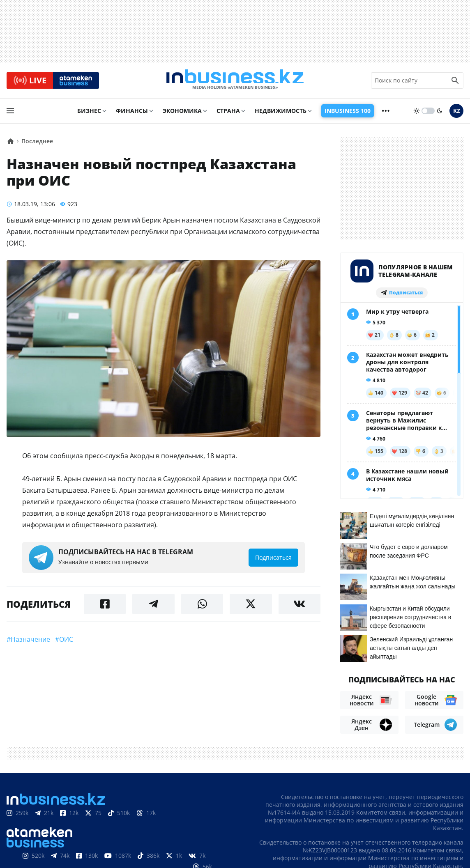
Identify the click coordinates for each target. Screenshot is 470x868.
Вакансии (446, 819)
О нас (288, 819)
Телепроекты (401, 819)
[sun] (417, 114)
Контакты (321, 819)
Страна (228, 114)
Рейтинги (447, 831)
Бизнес (89, 114)
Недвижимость (281, 114)
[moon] (440, 114)
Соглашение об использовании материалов (387, 802)
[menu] (10, 114)
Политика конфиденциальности (228, 861)
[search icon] (455, 82)
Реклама (359, 819)
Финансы (132, 114)
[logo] (235, 82)
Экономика (182, 114)
